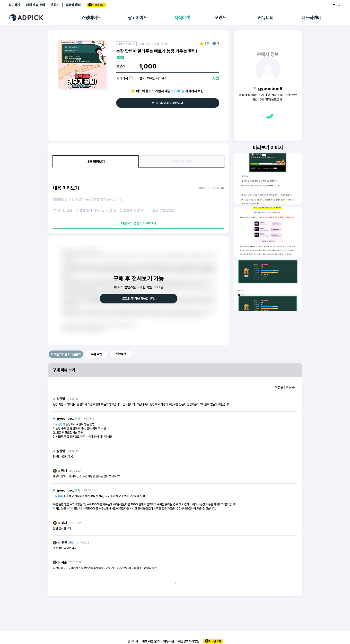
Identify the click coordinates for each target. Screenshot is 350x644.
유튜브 (55, 5)
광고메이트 (138, 18)
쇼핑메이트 (91, 18)
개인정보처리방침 (189, 641)
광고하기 (14, 5)
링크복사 (121, 354)
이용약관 (169, 641)
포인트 (220, 18)
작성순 (279, 387)
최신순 (290, 387)
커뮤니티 (266, 18)
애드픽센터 (311, 18)
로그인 (337, 5)
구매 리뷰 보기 (182, 162)
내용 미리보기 (96, 162)
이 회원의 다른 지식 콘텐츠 (66, 354)
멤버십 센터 (73, 5)
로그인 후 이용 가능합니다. (168, 103)
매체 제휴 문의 (35, 5)
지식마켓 (182, 18)
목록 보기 (96, 354)
